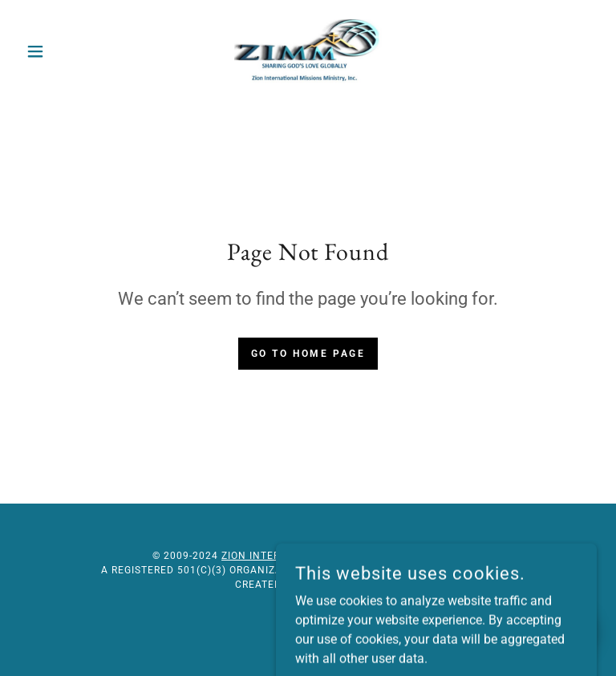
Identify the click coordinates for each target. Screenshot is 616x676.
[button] (63, 51)
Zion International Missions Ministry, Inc (341, 556)
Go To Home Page (308, 354)
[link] (308, 51)
